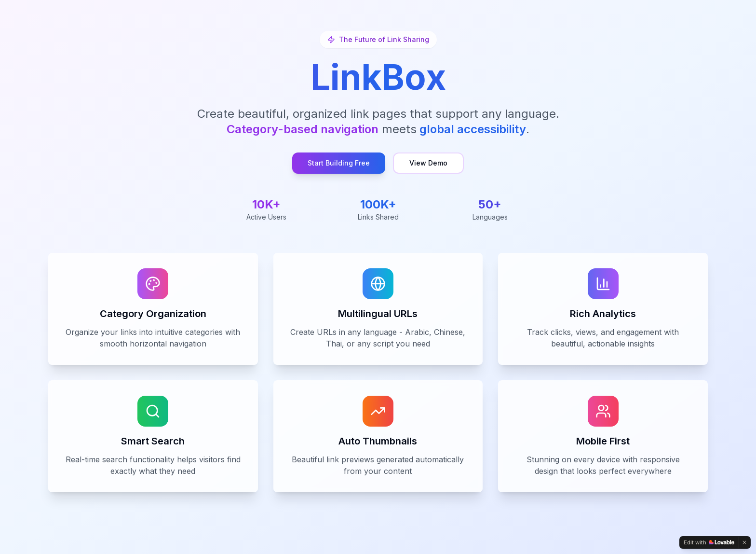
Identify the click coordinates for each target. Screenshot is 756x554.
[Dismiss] (744, 542)
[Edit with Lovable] (709, 542)
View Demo (428, 163)
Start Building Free (339, 163)
